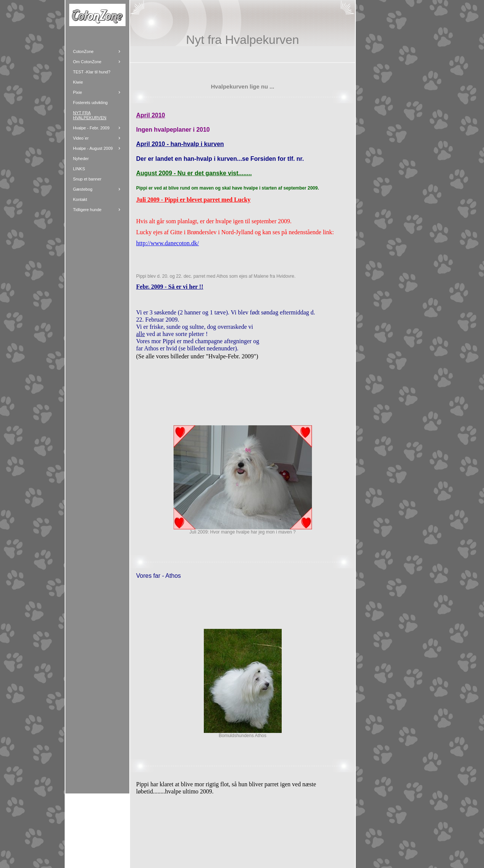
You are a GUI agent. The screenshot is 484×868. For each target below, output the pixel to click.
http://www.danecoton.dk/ (168, 243)
